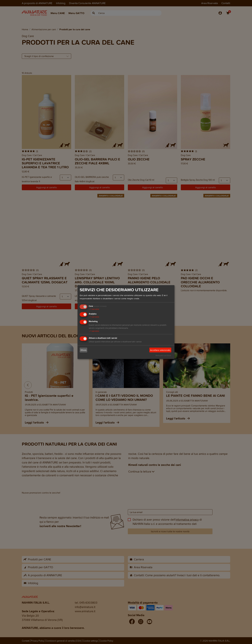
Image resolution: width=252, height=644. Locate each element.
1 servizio (94, 309)
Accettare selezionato (160, 350)
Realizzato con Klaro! (163, 355)
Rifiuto (84, 350)
